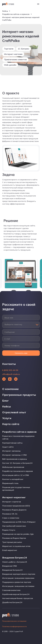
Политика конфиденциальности (14, 626)
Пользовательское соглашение (14, 621)
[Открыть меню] (38, 4)
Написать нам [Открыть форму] (21, 353)
